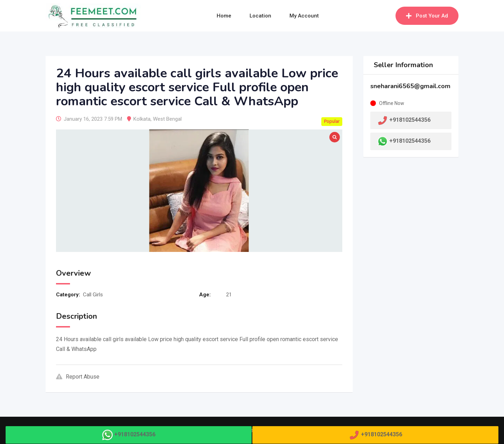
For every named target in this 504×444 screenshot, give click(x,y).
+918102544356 (410, 141)
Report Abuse (78, 377)
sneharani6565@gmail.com (410, 86)
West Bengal (167, 119)
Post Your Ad (427, 16)
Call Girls (93, 295)
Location (260, 16)
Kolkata (142, 119)
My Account (304, 16)
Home (224, 16)
